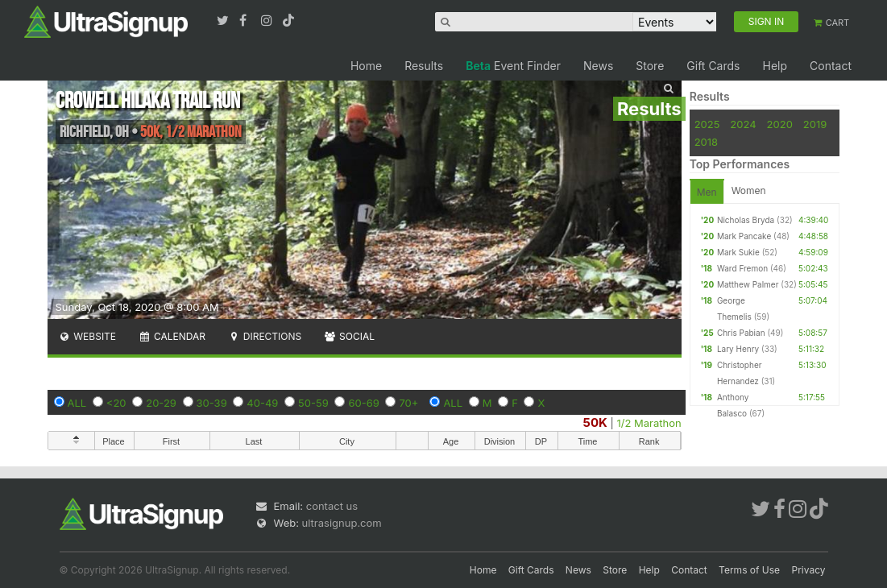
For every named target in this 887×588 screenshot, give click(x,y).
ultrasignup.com (342, 523)
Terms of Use (749, 570)
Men (707, 192)
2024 (743, 124)
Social (349, 336)
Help (775, 66)
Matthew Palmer (748, 284)
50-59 (313, 403)
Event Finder (513, 66)
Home (366, 66)
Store (650, 66)
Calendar (172, 336)
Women (749, 190)
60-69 (363, 403)
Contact (831, 66)
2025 (707, 124)
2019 (815, 124)
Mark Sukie (738, 252)
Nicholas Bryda (746, 220)
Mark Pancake (744, 236)
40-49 (262, 403)
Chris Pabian (741, 333)
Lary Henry (738, 349)
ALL (77, 403)
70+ (408, 403)
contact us (332, 506)
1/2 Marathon (649, 423)
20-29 (161, 403)
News (598, 66)
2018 (706, 142)
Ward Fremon (742, 268)
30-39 (212, 403)
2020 (780, 124)
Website (88, 336)
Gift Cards (713, 66)
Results (424, 66)
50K (595, 422)
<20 (116, 403)
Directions (265, 336)
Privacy (809, 570)
